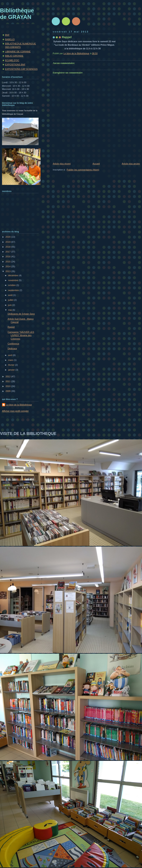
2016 (8, 257)
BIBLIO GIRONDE (14, 56)
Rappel (11, 327)
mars (11, 360)
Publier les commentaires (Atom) (83, 170)
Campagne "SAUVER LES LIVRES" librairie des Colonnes (21, 335)
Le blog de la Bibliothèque (19, 405)
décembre (13, 275)
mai (10, 310)
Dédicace (12, 348)
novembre (13, 280)
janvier (12, 370)
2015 (8, 262)
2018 (8, 247)
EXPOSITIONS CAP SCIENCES (21, 69)
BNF (7, 35)
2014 (8, 266)
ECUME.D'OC (12, 60)
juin (10, 305)
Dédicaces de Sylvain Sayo (21, 314)
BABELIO (10, 39)
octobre (12, 285)
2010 (8, 386)
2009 (8, 391)
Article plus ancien (131, 164)
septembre (14, 290)
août (11, 295)
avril (10, 355)
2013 (8, 271)
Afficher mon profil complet (15, 411)
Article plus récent (62, 164)
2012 (8, 376)
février (12, 365)
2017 (8, 252)
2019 (8, 242)
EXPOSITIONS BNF (15, 65)
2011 (8, 381)
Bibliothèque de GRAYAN (17, 14)
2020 (8, 237)
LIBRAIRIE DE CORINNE (18, 52)
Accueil (96, 164)
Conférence (13, 344)
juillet (11, 300)
